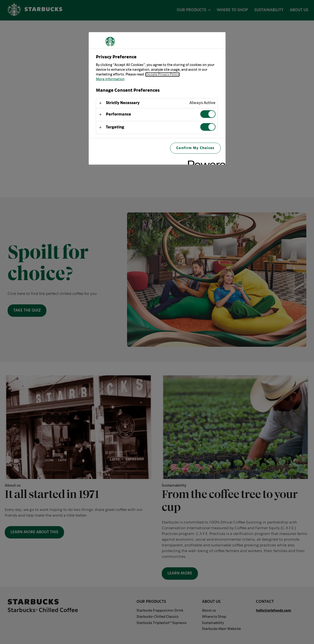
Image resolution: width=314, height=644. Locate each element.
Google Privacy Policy (162, 75)
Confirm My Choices (195, 148)
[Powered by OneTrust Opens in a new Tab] (205, 162)
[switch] (208, 114)
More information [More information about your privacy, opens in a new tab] (110, 79)
